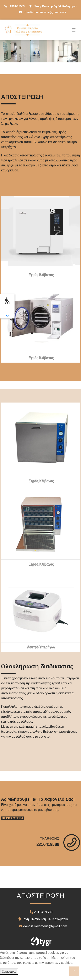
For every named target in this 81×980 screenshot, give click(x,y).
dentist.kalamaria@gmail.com (45, 12)
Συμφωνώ (9, 972)
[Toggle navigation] (74, 30)
